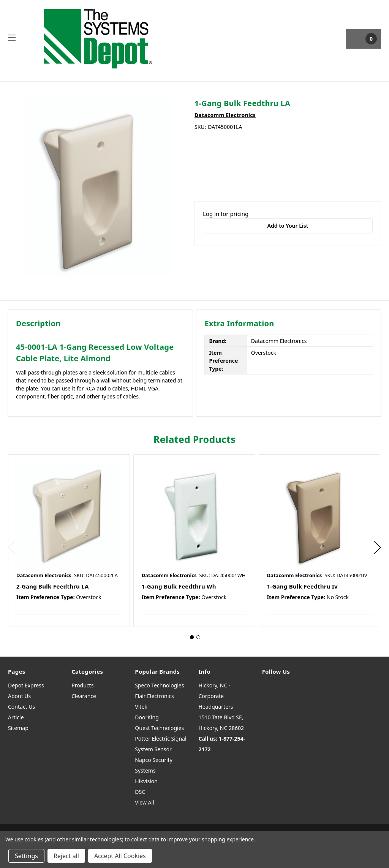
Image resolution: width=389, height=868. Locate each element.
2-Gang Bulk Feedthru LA (53, 586)
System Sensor (153, 749)
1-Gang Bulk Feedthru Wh (179, 586)
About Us (19, 696)
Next (377, 548)
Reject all (66, 856)
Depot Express (26, 685)
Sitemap (18, 728)
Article (16, 717)
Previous (12, 548)
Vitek (141, 707)
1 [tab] (192, 637)
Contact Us (21, 707)
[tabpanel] (69, 541)
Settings (26, 856)
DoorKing (147, 717)
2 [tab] (198, 637)
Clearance (84, 696)
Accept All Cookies (120, 856)
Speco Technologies (159, 685)
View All (144, 802)
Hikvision (146, 781)
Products (82, 685)
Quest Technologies (159, 728)
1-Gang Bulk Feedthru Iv (302, 586)
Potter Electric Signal (161, 739)
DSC (140, 792)
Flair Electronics (154, 696)
